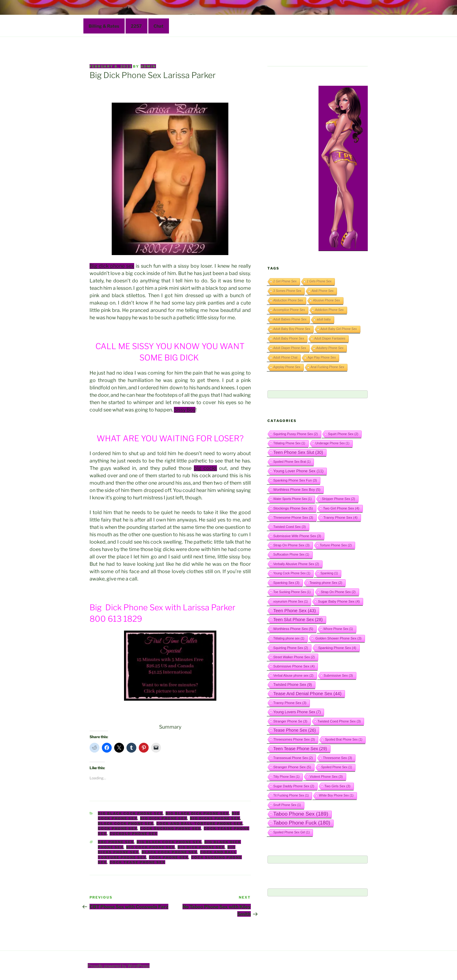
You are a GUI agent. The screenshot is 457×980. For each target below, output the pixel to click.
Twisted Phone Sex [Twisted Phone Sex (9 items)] (293, 685)
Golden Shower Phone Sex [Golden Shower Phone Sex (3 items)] (338, 638)
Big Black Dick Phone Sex (197, 813)
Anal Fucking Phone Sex (327, 367)
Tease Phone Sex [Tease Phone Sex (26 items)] (295, 730)
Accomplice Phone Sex (289, 310)
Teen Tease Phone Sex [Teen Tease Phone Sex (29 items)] (300, 749)
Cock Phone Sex (118, 828)
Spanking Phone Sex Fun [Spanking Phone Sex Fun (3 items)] (295, 480)
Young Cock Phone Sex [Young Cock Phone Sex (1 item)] (292, 573)
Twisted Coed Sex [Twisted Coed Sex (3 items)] (290, 527)
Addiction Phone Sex (329, 310)
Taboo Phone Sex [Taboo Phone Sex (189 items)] (301, 814)
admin (148, 66)
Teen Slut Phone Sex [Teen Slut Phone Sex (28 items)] (298, 620)
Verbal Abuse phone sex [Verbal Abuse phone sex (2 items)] (293, 675)
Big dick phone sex (112, 266)
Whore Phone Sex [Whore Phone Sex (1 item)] (338, 629)
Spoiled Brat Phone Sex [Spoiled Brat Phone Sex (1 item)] (344, 740)
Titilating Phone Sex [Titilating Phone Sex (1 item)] (289, 443)
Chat (158, 26)
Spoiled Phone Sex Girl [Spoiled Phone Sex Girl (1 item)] (291, 832)
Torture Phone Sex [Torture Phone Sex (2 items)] (336, 545)
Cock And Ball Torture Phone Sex (199, 824)
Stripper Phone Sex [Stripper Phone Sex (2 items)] (339, 499)
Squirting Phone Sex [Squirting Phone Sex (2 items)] (291, 648)
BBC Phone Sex (116, 842)
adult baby (324, 319)
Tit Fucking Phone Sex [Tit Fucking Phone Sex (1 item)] (291, 795)
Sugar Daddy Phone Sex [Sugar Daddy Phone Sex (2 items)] (294, 786)
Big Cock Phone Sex (150, 847)
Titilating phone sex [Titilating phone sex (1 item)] (289, 638)
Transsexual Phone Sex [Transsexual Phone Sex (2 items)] (293, 758)
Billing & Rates (104, 26)
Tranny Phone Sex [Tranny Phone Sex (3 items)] (290, 703)
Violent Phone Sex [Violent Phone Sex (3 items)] (326, 777)
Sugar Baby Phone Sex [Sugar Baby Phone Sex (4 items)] (339, 601)
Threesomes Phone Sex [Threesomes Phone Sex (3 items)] (294, 739)
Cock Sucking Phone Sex (170, 828)
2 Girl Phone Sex (285, 281)
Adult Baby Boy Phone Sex (292, 329)
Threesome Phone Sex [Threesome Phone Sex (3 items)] (293, 518)
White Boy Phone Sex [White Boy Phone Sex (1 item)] (336, 795)
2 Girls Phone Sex (319, 281)
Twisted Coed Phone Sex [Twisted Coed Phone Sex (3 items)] (339, 721)
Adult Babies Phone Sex (290, 319)
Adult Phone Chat (285, 358)
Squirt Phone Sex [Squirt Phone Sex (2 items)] (343, 434)
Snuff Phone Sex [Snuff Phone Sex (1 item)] (287, 805)
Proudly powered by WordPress (119, 966)
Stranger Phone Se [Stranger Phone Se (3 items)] (290, 721)
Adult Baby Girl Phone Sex (339, 329)
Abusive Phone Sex (326, 300)
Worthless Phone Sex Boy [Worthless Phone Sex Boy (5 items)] (297, 489)
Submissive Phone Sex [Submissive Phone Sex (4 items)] (294, 666)
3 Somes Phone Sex (287, 291)
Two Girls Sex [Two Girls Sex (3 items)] (337, 786)
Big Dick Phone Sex (164, 818)
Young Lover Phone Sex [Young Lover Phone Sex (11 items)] (298, 471)
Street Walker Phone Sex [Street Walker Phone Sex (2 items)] (294, 657)
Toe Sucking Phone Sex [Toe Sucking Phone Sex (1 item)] (292, 592)
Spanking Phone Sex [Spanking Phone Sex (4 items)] (337, 648)
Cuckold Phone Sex (134, 834)
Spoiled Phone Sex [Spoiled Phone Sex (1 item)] (337, 767)
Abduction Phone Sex (288, 300)
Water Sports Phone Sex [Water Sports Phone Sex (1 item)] (293, 499)
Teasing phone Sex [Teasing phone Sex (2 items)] (326, 583)
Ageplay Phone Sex (287, 367)
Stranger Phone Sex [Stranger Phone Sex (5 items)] (292, 767)
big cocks (205, 468)
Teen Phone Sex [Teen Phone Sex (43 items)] (295, 611)
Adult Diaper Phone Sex (290, 348)
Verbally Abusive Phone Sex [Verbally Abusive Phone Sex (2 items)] (296, 564)
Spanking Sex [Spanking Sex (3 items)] (286, 583)
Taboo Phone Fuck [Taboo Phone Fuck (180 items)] (302, 823)
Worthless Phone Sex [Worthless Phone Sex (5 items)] (293, 629)
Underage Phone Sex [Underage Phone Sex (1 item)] (333, 443)
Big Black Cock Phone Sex (130, 813)
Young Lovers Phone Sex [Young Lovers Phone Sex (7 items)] (297, 712)
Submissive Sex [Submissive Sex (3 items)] (338, 675)
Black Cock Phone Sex (126, 824)
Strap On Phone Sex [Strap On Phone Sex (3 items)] (291, 545)
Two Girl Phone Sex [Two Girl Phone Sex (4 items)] (341, 508)
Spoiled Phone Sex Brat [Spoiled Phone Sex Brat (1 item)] (292, 462)
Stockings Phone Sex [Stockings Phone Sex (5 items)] (293, 508)
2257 (136, 26)
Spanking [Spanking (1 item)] (329, 573)
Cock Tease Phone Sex (137, 862)
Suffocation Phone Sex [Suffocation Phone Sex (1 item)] (291, 555)
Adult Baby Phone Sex (289, 338)
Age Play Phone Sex (322, 358)
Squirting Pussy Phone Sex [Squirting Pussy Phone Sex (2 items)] (296, 434)
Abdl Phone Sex (323, 291)
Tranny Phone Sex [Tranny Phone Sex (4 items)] (341, 518)
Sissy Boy (185, 410)
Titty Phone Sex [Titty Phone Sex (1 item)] (286, 777)
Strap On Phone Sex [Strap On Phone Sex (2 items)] (338, 592)
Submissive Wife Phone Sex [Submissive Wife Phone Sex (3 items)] (297, 536)
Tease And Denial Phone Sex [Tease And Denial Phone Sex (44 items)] (307, 694)
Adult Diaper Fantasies (330, 338)
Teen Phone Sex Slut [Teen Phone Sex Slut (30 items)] (298, 452)
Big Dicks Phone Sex (215, 818)
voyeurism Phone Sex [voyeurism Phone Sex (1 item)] (291, 602)
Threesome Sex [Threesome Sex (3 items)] (337, 758)
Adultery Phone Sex (330, 348)
